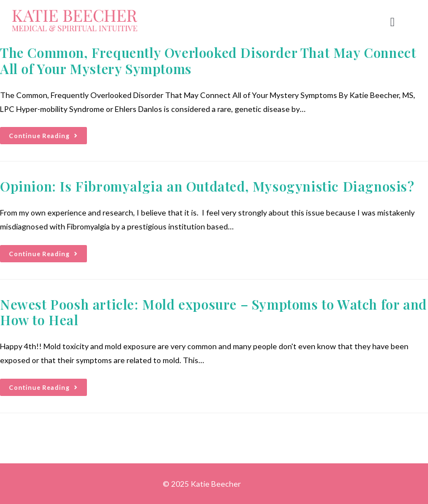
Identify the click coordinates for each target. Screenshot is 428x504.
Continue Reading (48, 133)
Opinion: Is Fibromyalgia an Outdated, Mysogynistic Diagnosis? (207, 186)
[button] (392, 23)
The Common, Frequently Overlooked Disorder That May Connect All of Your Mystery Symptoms (208, 60)
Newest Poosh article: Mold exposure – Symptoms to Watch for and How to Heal (213, 312)
